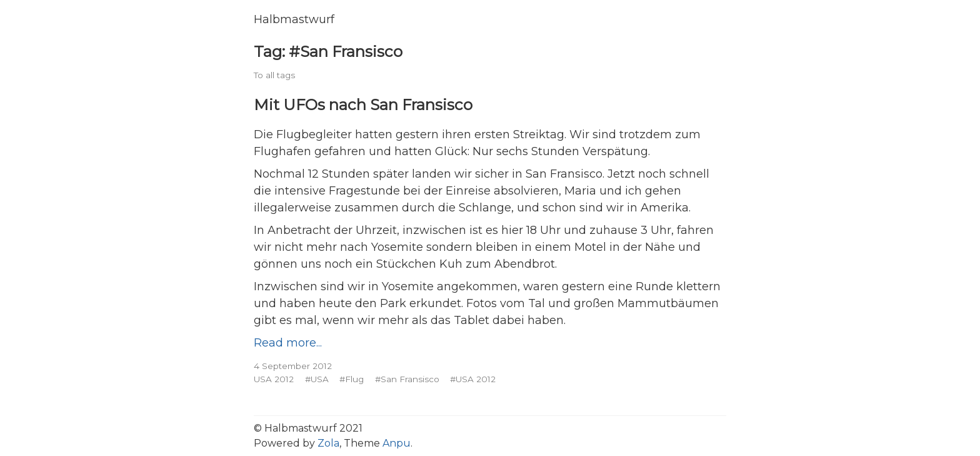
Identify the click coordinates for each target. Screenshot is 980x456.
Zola (328, 443)
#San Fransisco (407, 379)
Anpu (397, 443)
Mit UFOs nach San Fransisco (363, 104)
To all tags (274, 75)
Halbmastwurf (294, 19)
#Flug (352, 379)
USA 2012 (274, 379)
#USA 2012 (473, 379)
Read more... (288, 343)
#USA (317, 379)
